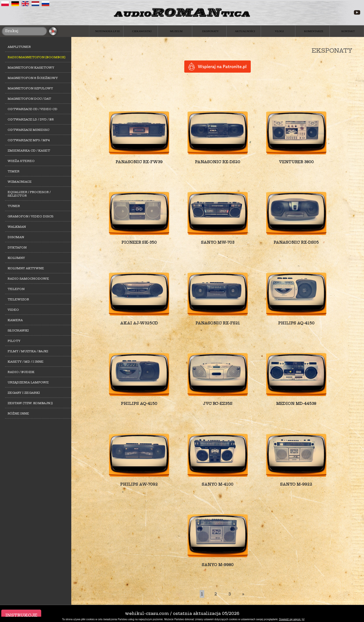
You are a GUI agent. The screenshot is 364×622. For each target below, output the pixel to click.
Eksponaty (210, 31)
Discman (16, 237)
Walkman (17, 227)
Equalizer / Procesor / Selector (29, 194)
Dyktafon (17, 247)
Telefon (16, 289)
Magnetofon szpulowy (30, 88)
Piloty (14, 341)
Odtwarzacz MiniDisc (28, 130)
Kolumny (16, 258)
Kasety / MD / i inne (26, 362)
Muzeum (176, 31)
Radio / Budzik (21, 372)
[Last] (243, 594)
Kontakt (348, 31)
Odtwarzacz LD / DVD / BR (31, 119)
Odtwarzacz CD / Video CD (32, 109)
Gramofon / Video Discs (30, 216)
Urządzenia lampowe (28, 382)
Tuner (14, 206)
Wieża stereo (21, 161)
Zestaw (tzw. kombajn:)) (30, 403)
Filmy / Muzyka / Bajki (28, 351)
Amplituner (19, 47)
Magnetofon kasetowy (31, 68)
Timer (14, 171)
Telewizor (18, 299)
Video (13, 310)
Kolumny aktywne (26, 268)
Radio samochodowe (28, 279)
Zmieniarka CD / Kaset (29, 151)
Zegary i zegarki (24, 393)
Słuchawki (18, 330)
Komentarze (314, 31)
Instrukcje (21, 615)
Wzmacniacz (19, 182)
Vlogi (279, 31)
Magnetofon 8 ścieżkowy (33, 78)
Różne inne (18, 413)
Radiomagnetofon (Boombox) (37, 57)
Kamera (15, 320)
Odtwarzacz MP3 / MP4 (29, 140)
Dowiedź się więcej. (290, 619)
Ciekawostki (142, 31)
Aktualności (245, 31)
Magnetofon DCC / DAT (29, 99)
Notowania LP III (108, 31)
